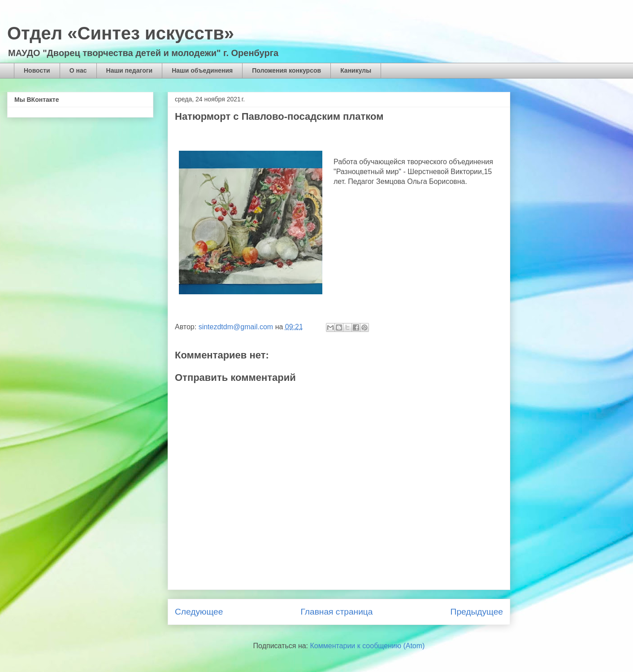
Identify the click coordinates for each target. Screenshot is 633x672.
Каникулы (356, 70)
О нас (78, 70)
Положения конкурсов (286, 70)
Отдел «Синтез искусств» (121, 33)
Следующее (199, 612)
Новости (37, 70)
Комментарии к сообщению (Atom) (368, 646)
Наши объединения (202, 70)
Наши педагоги (130, 70)
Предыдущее (477, 612)
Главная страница (336, 612)
